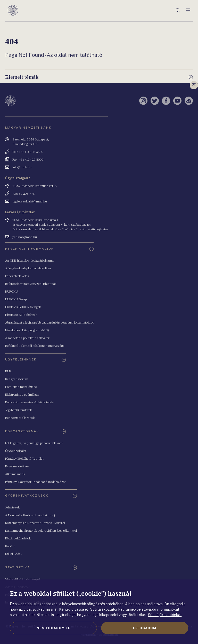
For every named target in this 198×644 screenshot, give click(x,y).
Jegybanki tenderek (19, 410)
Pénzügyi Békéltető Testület (24, 458)
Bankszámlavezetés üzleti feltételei (30, 402)
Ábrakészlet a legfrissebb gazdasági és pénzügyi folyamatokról (49, 322)
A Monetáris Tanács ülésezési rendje (31, 515)
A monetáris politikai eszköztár (27, 338)
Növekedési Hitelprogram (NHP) (27, 330)
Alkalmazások (15, 474)
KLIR (8, 371)
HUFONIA (12, 291)
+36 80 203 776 (23, 194)
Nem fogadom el (53, 628)
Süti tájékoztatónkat (165, 615)
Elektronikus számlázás (22, 394)
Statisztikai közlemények (23, 579)
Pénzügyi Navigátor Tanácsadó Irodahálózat (35, 482)
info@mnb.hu (22, 167)
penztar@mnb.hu (25, 237)
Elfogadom (145, 628)
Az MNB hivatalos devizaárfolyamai (30, 260)
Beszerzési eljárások (20, 418)
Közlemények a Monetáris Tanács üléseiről (35, 523)
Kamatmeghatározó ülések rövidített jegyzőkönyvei (41, 531)
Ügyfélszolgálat (16, 451)
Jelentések (13, 507)
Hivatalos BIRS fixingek (21, 315)
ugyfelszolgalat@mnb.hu (30, 201)
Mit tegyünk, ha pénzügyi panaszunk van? (34, 443)
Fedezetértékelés (17, 276)
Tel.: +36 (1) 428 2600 (28, 152)
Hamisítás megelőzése (21, 387)
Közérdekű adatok (18, 538)
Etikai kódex (14, 554)
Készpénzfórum (17, 379)
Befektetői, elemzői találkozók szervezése (35, 346)
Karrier (10, 546)
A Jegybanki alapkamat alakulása (28, 268)
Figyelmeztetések (17, 466)
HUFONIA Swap (16, 299)
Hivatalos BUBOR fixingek (23, 307)
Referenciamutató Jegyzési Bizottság (31, 284)
